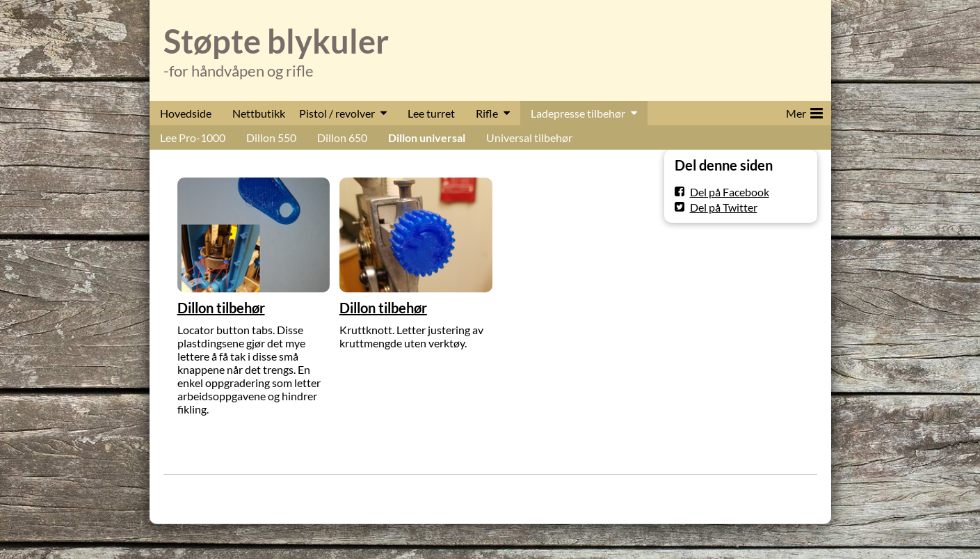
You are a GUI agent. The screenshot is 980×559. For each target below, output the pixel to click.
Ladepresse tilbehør (578, 113)
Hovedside (186, 113)
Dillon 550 (271, 137)
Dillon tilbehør (221, 308)
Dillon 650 (342, 137)
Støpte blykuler (276, 41)
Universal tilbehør (529, 137)
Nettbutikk (259, 113)
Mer (804, 111)
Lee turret (431, 113)
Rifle (487, 113)
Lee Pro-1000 (193, 137)
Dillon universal (427, 137)
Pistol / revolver (337, 113)
